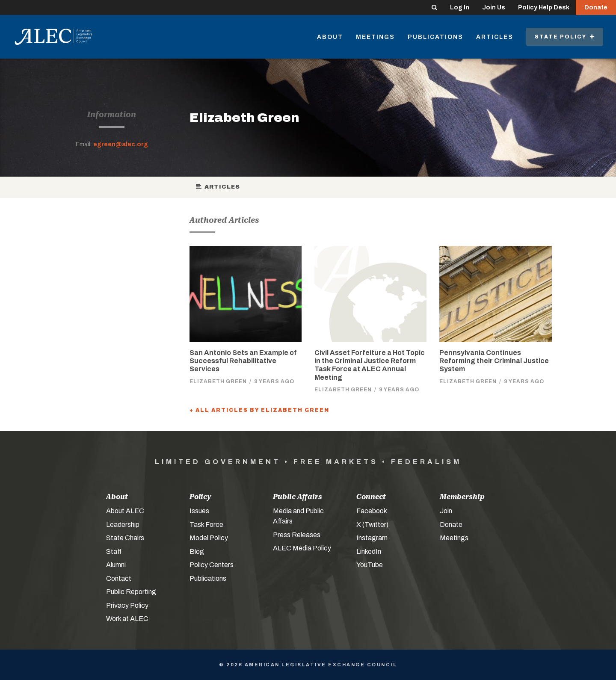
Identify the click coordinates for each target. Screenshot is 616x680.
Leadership (123, 525)
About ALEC (125, 511)
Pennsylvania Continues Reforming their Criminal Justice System (494, 361)
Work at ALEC (127, 619)
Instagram (372, 538)
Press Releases (297, 535)
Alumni (116, 565)
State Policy (565, 37)
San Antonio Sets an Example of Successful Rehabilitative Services (243, 361)
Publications (435, 37)
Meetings (375, 37)
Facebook (372, 511)
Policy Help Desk (544, 7)
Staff (114, 551)
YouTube (370, 565)
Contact (119, 578)
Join (446, 511)
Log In (460, 7)
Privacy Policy (127, 605)
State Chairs (125, 538)
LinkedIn (369, 551)
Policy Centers (212, 565)
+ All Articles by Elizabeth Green (259, 410)
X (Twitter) (372, 525)
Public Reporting (131, 592)
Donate (596, 7)
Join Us (494, 7)
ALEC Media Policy (302, 548)
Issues (199, 511)
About (330, 37)
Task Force (206, 525)
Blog (197, 551)
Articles (495, 37)
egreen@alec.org (121, 144)
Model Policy (209, 538)
